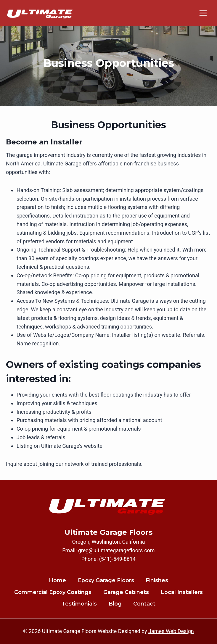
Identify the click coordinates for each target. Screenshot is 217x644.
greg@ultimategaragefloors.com (116, 550)
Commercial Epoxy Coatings (53, 592)
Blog (115, 604)
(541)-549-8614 (118, 559)
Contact (144, 604)
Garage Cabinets (126, 592)
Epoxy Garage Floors (106, 580)
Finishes (157, 580)
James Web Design (171, 631)
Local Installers (182, 592)
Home (57, 580)
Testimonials (79, 604)
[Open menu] (203, 13)
